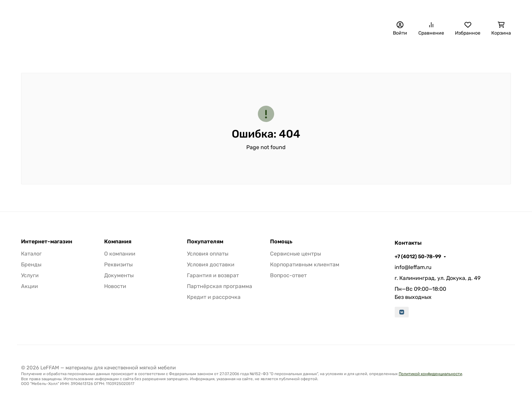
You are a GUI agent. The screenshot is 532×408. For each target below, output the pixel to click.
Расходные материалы (397, 53)
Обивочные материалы (164, 53)
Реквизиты (118, 264)
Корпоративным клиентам (305, 264)
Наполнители (226, 53)
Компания (118, 242)
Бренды (36, 53)
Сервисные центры (296, 254)
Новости (115, 286)
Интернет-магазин (47, 242)
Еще (493, 53)
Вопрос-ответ (288, 275)
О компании (244, 9)
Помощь (281, 242)
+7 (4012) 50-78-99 (370, 8)
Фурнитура (338, 53)
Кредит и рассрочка (214, 297)
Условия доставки (211, 264)
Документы (119, 275)
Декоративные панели (91, 53)
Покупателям (205, 242)
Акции (30, 286)
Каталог (31, 254)
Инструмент (458, 53)
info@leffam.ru (413, 267)
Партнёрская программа (220, 286)
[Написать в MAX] (497, 356)
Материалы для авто (286, 53)
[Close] (514, 375)
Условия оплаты (208, 254)
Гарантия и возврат (213, 275)
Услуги (30, 275)
